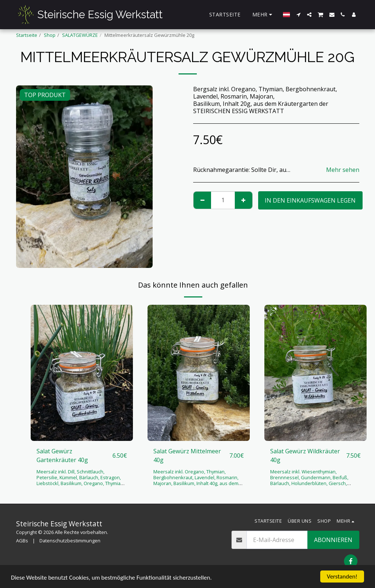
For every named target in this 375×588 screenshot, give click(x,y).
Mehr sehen (343, 170)
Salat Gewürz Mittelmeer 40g (187, 456)
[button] (298, 15)
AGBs (22, 541)
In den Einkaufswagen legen (310, 200)
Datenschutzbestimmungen (70, 541)
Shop (50, 35)
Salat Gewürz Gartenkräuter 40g (62, 456)
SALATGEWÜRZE (80, 35)
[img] (82, 373)
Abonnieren (333, 540)
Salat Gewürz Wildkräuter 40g (305, 456)
